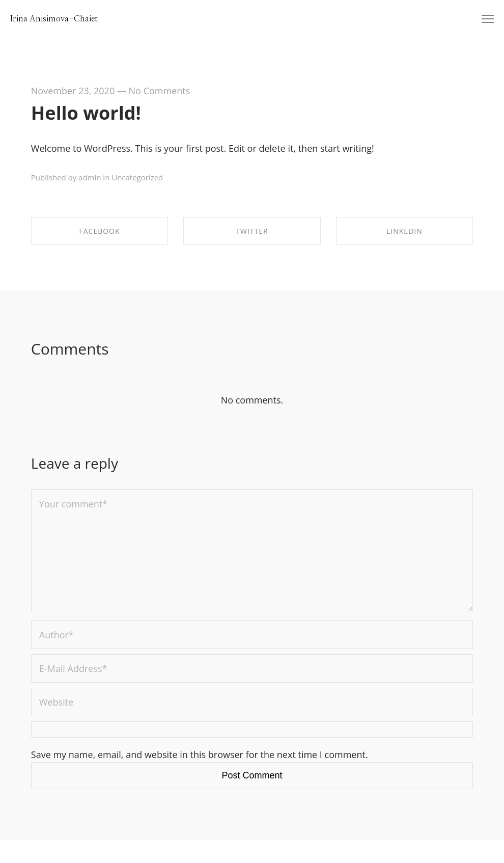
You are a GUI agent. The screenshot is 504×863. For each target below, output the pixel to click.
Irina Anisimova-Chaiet (54, 19)
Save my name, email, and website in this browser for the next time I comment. (200, 754)
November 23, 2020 (73, 91)
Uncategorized (137, 177)
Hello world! (86, 113)
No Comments (160, 91)
